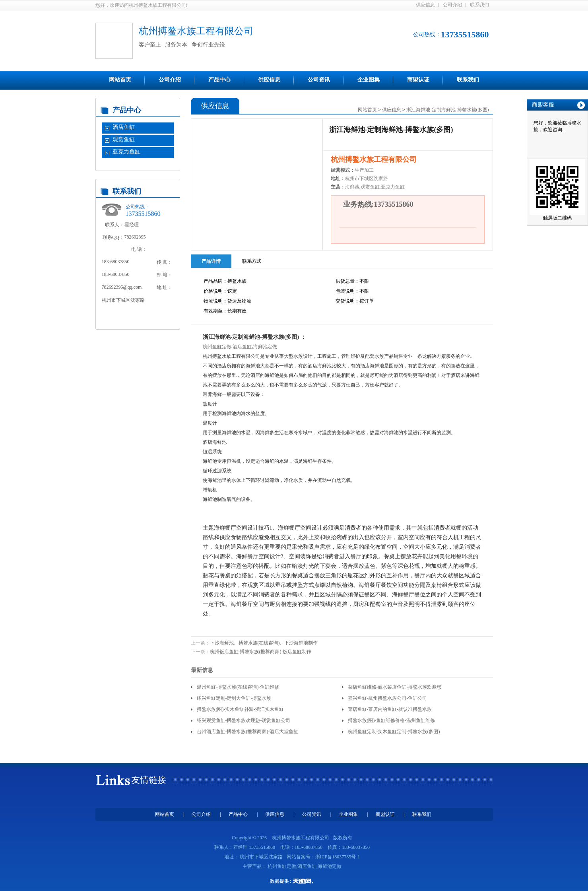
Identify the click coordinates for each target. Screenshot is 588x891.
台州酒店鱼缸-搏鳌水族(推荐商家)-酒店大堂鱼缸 (248, 732)
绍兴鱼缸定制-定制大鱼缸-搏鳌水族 (234, 698)
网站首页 (120, 80)
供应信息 (425, 5)
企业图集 (369, 80)
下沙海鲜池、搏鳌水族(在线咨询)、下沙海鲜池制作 (264, 643)
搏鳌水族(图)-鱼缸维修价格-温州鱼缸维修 (392, 720)
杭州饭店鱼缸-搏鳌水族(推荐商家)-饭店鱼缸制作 (261, 652)
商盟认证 (418, 80)
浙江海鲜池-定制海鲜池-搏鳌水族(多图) (448, 110)
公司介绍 (452, 5)
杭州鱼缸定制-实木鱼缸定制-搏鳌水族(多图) (394, 732)
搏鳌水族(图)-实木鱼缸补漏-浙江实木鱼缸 (241, 709)
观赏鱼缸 (124, 139)
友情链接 (149, 780)
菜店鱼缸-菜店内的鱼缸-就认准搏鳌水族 (390, 709)
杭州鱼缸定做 (217, 347)
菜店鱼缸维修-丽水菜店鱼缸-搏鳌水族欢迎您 (395, 687)
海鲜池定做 (265, 347)
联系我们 (479, 5)
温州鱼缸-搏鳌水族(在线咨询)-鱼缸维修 (238, 687)
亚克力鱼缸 (126, 152)
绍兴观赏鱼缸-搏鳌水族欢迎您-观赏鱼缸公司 (244, 720)
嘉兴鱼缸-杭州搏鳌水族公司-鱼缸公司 (388, 698)
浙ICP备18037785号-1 (338, 857)
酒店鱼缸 (124, 127)
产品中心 (219, 80)
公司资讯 (319, 80)
